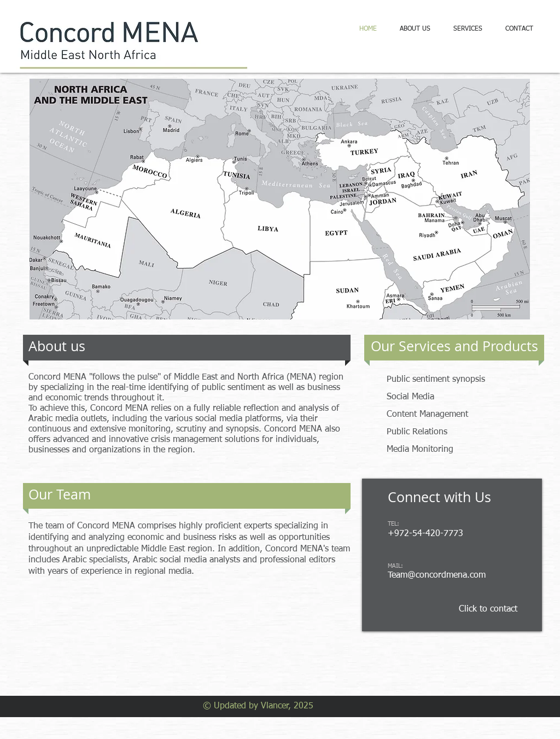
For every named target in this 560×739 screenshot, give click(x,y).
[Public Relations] (444, 432)
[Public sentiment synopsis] (458, 380)
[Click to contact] (488, 609)
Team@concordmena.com (437, 575)
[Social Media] (432, 397)
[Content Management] (448, 415)
